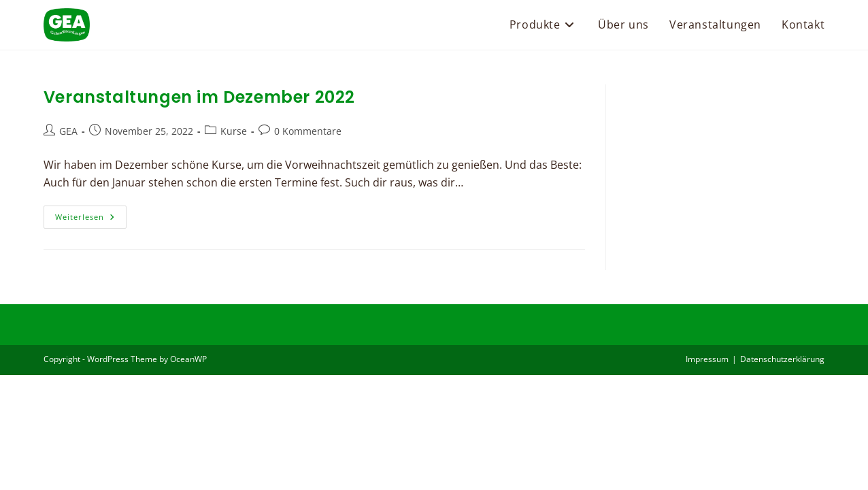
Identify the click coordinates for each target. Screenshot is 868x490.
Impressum (707, 474)
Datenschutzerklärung (782, 474)
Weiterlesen (91, 219)
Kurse (234, 131)
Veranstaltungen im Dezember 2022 (199, 97)
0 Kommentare (308, 131)
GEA (68, 131)
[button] (30, 460)
